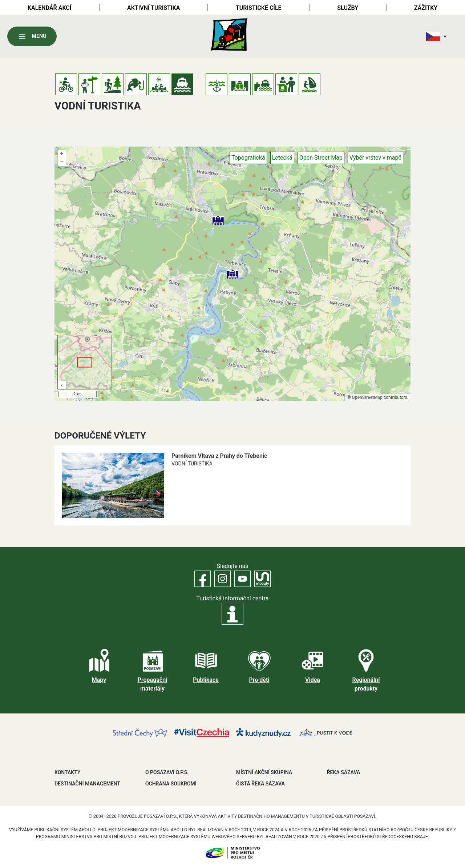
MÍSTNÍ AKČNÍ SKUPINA (264, 772)
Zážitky (426, 8)
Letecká (282, 158)
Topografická (248, 158)
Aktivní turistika (153, 8)
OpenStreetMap (367, 397)
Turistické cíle (259, 8)
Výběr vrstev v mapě (375, 158)
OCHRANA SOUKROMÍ (171, 784)
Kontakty (67, 772)
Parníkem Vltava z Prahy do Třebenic (219, 456)
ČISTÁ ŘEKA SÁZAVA (260, 784)
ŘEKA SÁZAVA (344, 772)
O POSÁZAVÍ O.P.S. (167, 772)
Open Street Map (321, 158)
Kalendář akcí (50, 8)
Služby (348, 8)
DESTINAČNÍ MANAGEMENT (87, 784)
